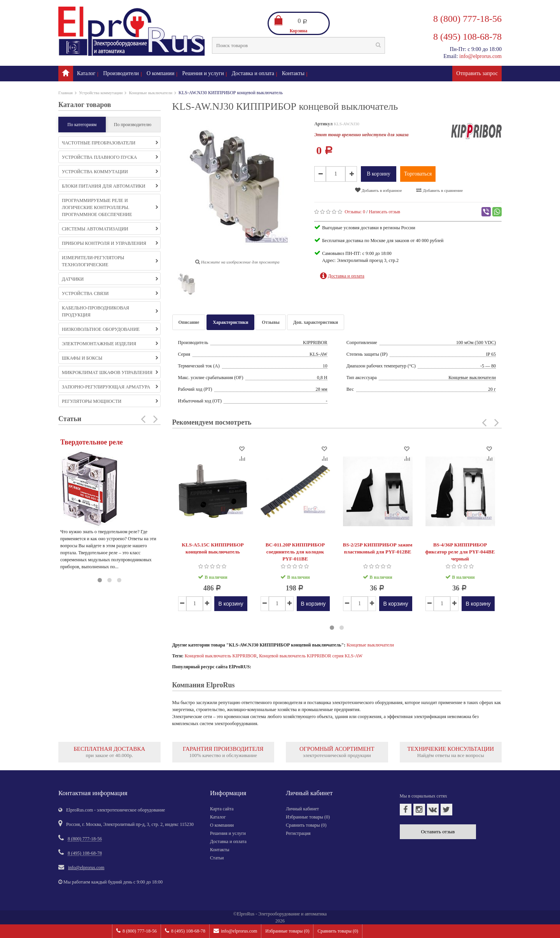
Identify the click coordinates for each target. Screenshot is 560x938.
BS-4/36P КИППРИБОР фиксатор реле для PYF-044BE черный (460, 552)
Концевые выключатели (150, 93)
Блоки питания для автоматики (110, 186)
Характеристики (230, 322)
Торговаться (418, 174)
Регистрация (298, 833)
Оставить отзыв (438, 832)
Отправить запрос (477, 73)
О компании (160, 73)
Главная (66, 93)
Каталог (86, 73)
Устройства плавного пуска (110, 157)
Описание (189, 322)
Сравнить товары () (338, 931)
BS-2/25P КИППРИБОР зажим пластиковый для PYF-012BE (378, 548)
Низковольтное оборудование (110, 329)
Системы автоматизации (110, 229)
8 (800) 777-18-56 (136, 931)
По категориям (82, 125)
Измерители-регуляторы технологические (110, 261)
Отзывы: (355, 212)
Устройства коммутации (101, 93)
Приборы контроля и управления (110, 243)
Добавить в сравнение (439, 190)
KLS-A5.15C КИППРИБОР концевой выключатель (213, 548)
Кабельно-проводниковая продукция (110, 311)
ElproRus (246, 914)
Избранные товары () (287, 931)
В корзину (379, 174)
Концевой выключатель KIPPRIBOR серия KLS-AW (311, 656)
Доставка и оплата (253, 73)
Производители (121, 73)
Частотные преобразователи (110, 143)
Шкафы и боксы (110, 358)
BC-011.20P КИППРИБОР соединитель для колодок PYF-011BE (295, 552)
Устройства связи (110, 293)
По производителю (133, 125)
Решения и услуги (203, 73)
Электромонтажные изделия (110, 344)
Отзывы (270, 322)
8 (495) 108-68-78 (185, 931)
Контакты (293, 73)
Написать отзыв (384, 212)
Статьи (217, 858)
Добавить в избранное (378, 190)
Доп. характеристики (316, 322)
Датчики (110, 279)
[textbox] (298, 45)
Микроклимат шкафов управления (110, 372)
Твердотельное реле (92, 442)
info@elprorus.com (235, 931)
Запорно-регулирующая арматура (110, 387)
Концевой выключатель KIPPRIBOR (221, 656)
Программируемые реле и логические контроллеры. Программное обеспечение (110, 207)
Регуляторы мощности (110, 401)
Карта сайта (222, 809)
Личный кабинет (302, 809)
